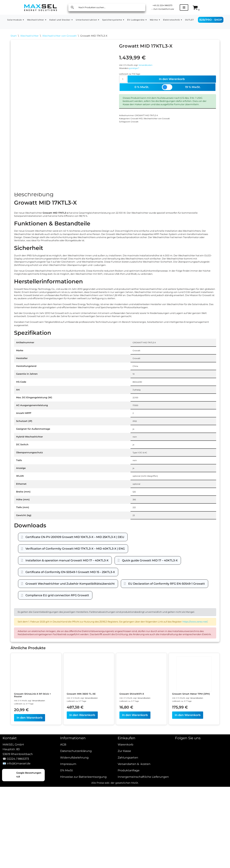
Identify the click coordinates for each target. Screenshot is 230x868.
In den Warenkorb (173, 87)
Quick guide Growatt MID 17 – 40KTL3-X (150, 658)
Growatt (139, 143)
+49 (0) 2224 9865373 (166, 5)
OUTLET (35, 24)
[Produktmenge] (124, 87)
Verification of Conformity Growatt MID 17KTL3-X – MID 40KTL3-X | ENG (75, 646)
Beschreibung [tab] (34, 198)
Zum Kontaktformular (166, 10)
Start (14, 36)
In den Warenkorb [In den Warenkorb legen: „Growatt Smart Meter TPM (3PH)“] (188, 845)
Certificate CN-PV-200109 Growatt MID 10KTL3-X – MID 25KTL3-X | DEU (75, 635)
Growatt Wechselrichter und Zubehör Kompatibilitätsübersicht (70, 681)
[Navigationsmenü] (191, 7)
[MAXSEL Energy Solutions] (41, 7)
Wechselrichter (29, 36)
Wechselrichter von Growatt (59, 36)
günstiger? (139, 74)
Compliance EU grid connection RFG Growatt (57, 693)
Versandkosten (153, 69)
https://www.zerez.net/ (46, 732)
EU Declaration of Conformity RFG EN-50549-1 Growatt (167, 681)
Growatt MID (142, 138)
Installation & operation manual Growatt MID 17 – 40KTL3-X (67, 658)
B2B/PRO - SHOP (216, 22)
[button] (23, 19)
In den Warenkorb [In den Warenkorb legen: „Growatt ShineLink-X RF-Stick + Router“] (30, 845)
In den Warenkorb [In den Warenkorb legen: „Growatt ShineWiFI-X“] (135, 842)
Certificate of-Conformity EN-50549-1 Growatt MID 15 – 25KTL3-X (70, 670)
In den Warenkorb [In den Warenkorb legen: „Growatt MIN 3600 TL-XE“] (82, 842)
